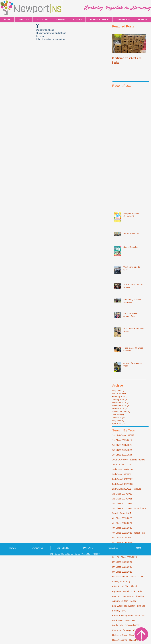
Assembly (117, 596)
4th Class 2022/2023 (122, 533)
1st (114, 435)
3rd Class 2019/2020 (122, 494)
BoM (124, 611)
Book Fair (140, 616)
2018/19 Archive (137, 460)
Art (135, 591)
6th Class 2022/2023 (122, 572)
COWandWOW (132, 625)
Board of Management (123, 616)
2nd (130, 464)
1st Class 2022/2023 (122, 455)
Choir (131, 635)
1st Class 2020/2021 (122, 445)
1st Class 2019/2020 (122, 440)
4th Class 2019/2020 (122, 518)
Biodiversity (130, 606)
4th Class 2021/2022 (122, 528)
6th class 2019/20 (121, 577)
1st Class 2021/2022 (122, 450)
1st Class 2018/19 (126, 435)
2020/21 (123, 464)
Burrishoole (118, 625)
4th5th (137, 533)
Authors (116, 601)
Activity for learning (121, 582)
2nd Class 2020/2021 (122, 474)
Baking (133, 601)
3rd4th (115, 513)
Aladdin (134, 586)
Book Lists (130, 620)
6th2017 (135, 577)
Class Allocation (120, 640)
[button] (123, 19)
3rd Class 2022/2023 (122, 508)
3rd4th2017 (126, 513)
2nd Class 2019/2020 (122, 469)
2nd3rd (138, 489)
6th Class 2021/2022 (122, 567)
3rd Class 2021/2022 (122, 503)
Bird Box (141, 606)
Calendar (117, 630)
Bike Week (117, 606)
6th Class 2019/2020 (127, 557)
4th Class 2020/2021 (122, 523)
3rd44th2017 (140, 508)
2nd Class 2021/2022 (122, 479)
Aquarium (117, 591)
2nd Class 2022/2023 (122, 484)
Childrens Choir (120, 635)
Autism (125, 601)
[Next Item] (141, 44)
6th (114, 557)
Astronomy (129, 596)
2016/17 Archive (120, 460)
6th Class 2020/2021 (122, 562)
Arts (140, 591)
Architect (127, 591)
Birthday (116, 611)
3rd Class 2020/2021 (122, 499)
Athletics (140, 596)
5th (143, 533)
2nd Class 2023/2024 (122, 489)
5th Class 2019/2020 (122, 538)
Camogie (127, 630)
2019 (115, 464)
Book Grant (118, 620)
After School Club (121, 586)
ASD (143, 577)
